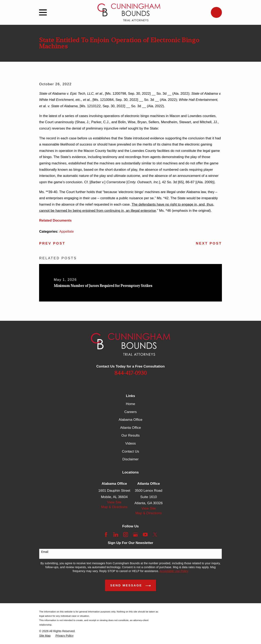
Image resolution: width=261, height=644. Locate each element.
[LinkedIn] (116, 535)
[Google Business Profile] (136, 535)
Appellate (67, 232)
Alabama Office (131, 420)
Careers (130, 412)
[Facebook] (106, 535)
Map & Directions (114, 507)
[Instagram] (126, 535)
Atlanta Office (131, 428)
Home (130, 404)
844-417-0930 (131, 373)
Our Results (131, 435)
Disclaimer (130, 459)
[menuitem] (45, 636)
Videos (131, 443)
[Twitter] (155, 535)
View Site (114, 502)
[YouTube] (145, 535)
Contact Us (130, 451)
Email (45, 552)
